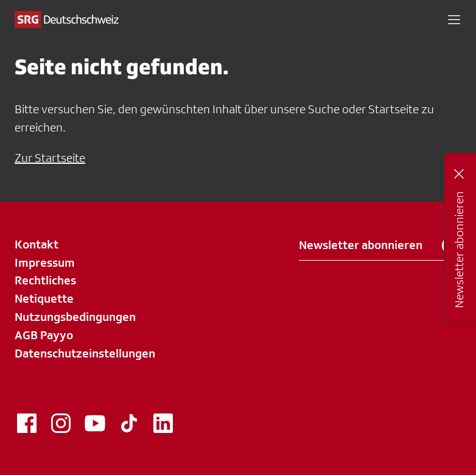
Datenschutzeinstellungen (85, 353)
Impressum (45, 262)
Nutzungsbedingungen (75, 317)
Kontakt (37, 244)
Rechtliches (45, 280)
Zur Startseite (50, 158)
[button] (454, 19)
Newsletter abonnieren (380, 245)
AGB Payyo (44, 335)
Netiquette (44, 298)
